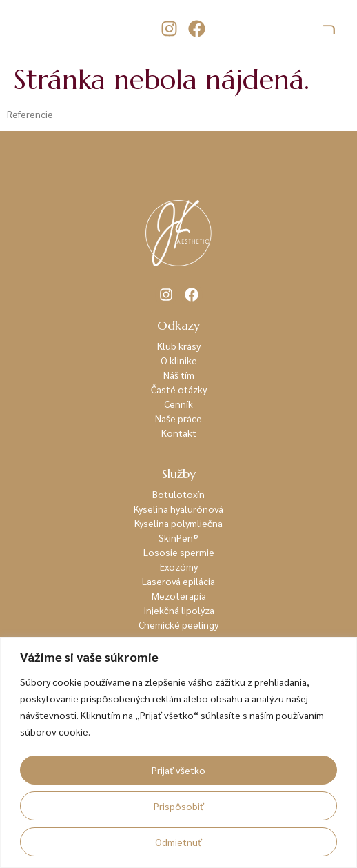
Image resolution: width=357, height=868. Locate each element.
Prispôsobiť (179, 806)
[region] (178, 753)
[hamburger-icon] (330, 29)
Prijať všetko (178, 770)
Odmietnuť (178, 842)
